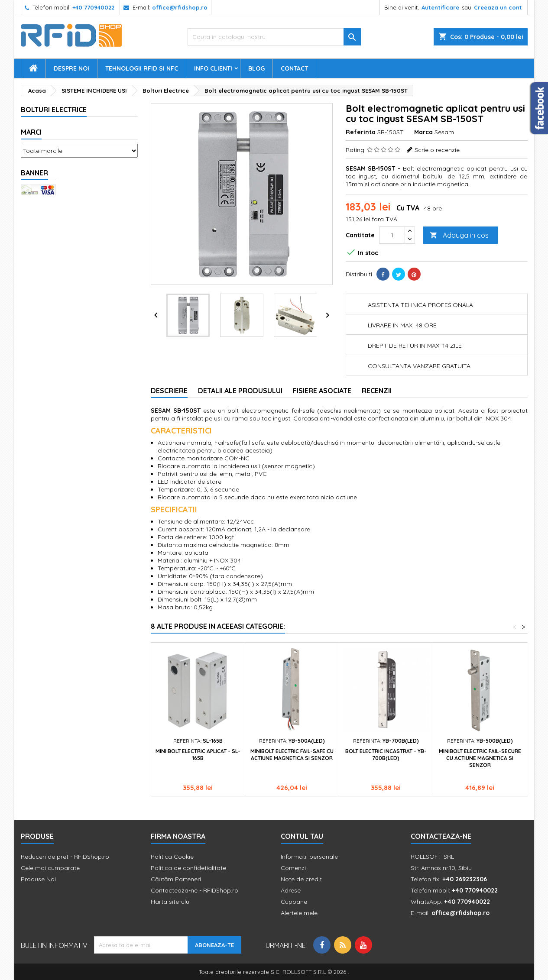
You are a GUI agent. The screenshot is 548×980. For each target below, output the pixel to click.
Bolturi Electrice (54, 110)
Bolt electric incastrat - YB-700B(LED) (386, 755)
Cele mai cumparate (50, 868)
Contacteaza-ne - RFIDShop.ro (195, 890)
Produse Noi (38, 879)
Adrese (291, 890)
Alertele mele (299, 913)
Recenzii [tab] (377, 391)
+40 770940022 (93, 7)
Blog (256, 68)
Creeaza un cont (498, 7)
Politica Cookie (172, 857)
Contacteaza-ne (441, 836)
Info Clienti (213, 68)
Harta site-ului (171, 902)
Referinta (361, 132)
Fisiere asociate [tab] (322, 391)
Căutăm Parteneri (176, 879)
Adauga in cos (459, 235)
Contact (294, 68)
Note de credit (301, 879)
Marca (423, 132)
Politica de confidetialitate (188, 868)
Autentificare (440, 7)
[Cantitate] (392, 235)
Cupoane (294, 902)
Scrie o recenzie (437, 150)
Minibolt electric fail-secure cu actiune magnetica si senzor (480, 758)
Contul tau (302, 836)
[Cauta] (274, 37)
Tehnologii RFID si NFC (142, 68)
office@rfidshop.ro (180, 7)
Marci (31, 132)
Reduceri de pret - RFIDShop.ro (65, 857)
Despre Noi (71, 68)
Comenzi (293, 868)
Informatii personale (309, 857)
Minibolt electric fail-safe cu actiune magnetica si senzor (292, 755)
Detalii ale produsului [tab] (240, 391)
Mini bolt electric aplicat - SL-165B (198, 755)
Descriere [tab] (169, 391)
